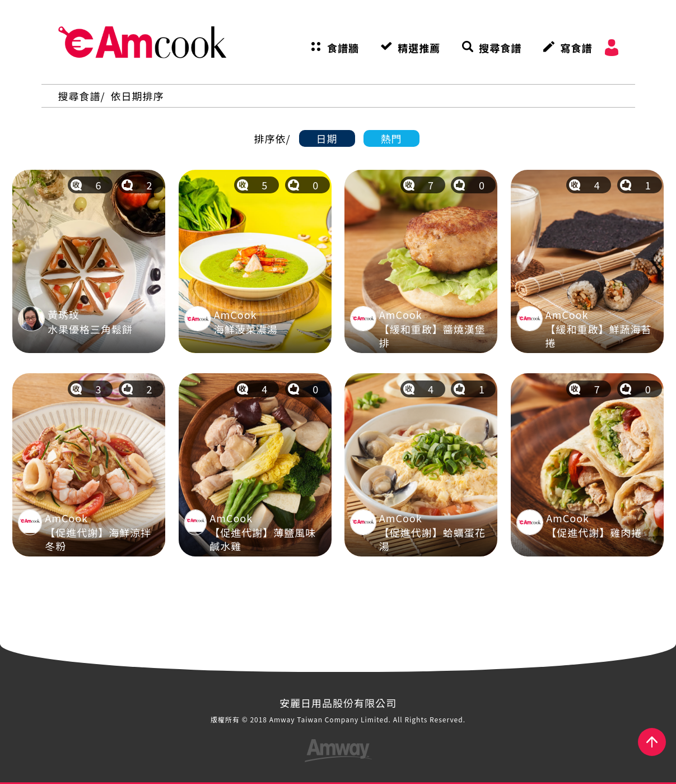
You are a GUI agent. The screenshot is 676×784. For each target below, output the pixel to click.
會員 (612, 48)
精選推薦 (419, 48)
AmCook (142, 42)
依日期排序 (137, 96)
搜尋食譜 (500, 48)
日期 (327, 138)
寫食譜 (576, 48)
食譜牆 (343, 48)
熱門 (391, 138)
